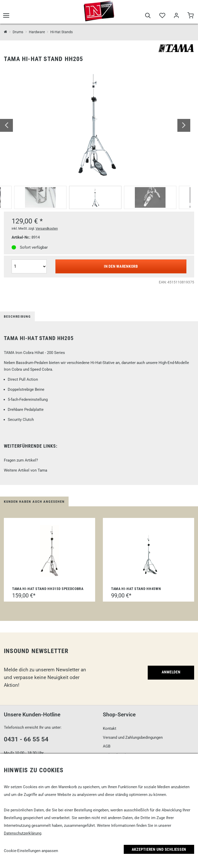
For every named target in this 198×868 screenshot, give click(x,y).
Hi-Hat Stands (61, 32)
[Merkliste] (162, 16)
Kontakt (110, 728)
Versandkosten (47, 228)
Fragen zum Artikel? (21, 460)
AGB (107, 746)
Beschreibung (17, 316)
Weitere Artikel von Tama (26, 470)
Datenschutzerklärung (23, 833)
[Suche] (148, 16)
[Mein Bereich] (176, 16)
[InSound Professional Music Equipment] (6, 32)
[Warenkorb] (190, 16)
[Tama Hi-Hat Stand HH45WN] (148, 551)
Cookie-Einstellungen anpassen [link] (31, 851)
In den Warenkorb (121, 266)
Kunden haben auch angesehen (34, 502)
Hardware (37, 32)
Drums (18, 32)
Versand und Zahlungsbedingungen (133, 737)
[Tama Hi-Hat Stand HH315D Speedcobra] (50, 551)
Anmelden (171, 672)
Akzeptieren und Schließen (159, 849)
